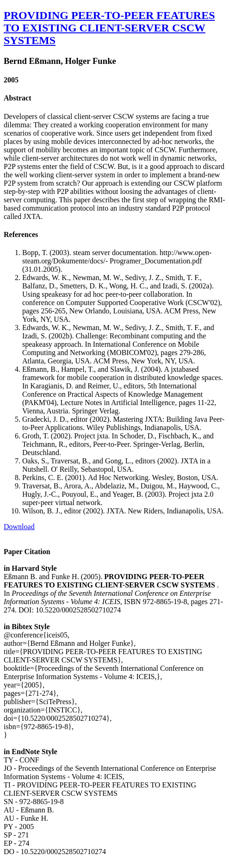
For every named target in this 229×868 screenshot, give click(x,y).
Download (19, 527)
